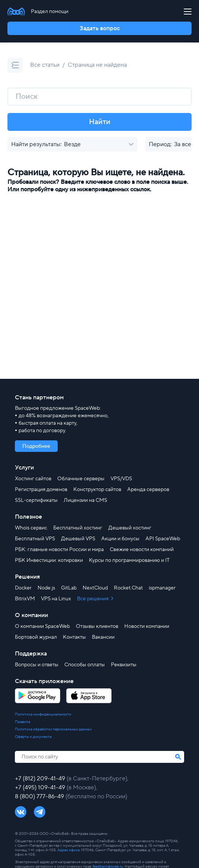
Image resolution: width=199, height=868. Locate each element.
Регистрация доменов (41, 490)
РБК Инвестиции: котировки (49, 560)
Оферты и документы (33, 737)
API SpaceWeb (163, 539)
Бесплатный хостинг (78, 528)
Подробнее (36, 446)
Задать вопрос (100, 28)
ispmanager (162, 588)
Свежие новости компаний (142, 550)
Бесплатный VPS (35, 539)
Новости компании (147, 626)
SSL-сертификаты (36, 500)
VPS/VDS (121, 479)
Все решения (93, 599)
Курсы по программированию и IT (129, 560)
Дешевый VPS (78, 539)
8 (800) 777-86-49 (40, 796)
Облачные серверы (81, 479)
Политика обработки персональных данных (53, 729)
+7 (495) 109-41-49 (41, 787)
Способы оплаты (85, 665)
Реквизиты (124, 665)
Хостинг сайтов (33, 479)
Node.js (46, 588)
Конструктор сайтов (97, 490)
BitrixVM (25, 599)
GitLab (69, 588)
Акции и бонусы (120, 539)
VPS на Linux (56, 599)
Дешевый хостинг (130, 528)
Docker (23, 588)
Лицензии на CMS (85, 500)
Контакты (74, 637)
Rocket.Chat (128, 588)
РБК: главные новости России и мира (59, 550)
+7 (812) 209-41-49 (41, 779)
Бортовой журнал (36, 637)
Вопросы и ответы (37, 665)
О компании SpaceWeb (42, 626)
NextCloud (95, 588)
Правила (23, 722)
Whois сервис (31, 528)
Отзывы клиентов (97, 626)
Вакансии (103, 637)
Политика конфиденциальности (43, 714)
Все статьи (45, 65)
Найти (100, 122)
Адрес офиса (68, 850)
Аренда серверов (148, 490)
